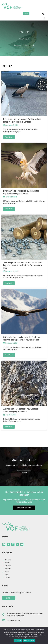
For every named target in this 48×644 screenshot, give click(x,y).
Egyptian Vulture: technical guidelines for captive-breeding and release (21, 192)
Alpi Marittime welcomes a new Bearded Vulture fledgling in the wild (21, 410)
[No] (45, 635)
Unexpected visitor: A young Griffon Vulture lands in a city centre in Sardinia (22, 120)
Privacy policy (29, 641)
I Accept (18, 641)
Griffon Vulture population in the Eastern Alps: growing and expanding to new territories (23, 338)
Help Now (24, 473)
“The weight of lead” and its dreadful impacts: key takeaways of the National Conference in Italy (23, 265)
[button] (43, 14)
